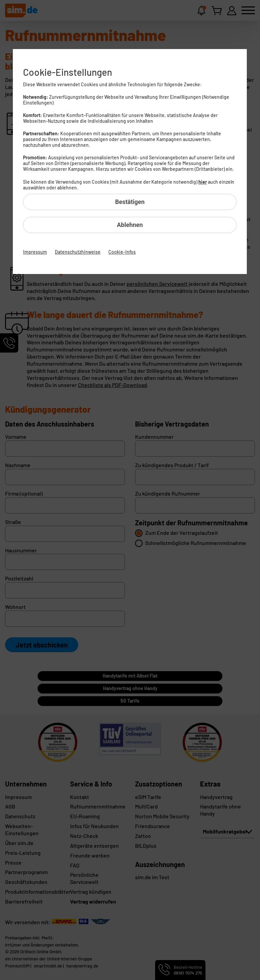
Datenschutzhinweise (78, 252)
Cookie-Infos (122, 252)
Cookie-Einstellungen (68, 72)
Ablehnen (130, 225)
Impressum (35, 252)
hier (203, 182)
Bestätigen (130, 202)
